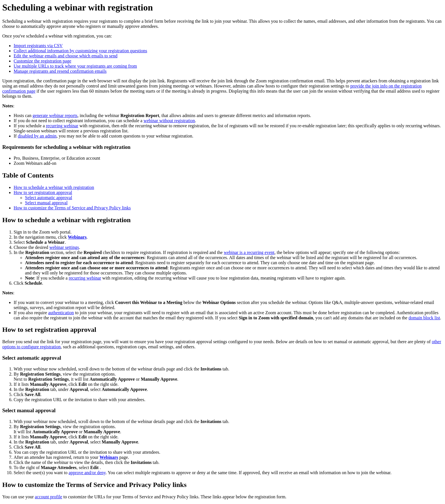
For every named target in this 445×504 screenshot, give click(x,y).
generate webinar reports (55, 115)
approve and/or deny (87, 473)
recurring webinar (62, 126)
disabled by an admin (37, 136)
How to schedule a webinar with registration (54, 187)
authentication (61, 313)
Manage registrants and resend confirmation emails (60, 71)
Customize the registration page (42, 61)
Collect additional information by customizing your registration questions (80, 51)
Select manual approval (46, 203)
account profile (49, 497)
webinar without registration (169, 121)
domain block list (424, 318)
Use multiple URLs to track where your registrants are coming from (75, 66)
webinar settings (64, 247)
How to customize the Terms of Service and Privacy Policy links (72, 208)
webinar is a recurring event (249, 252)
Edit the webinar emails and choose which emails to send (66, 56)
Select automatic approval (49, 198)
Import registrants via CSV (38, 46)
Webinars (77, 237)
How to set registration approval (43, 192)
